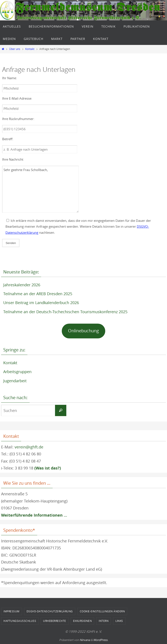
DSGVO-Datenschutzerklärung (50, 611)
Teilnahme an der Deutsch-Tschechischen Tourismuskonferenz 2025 (65, 312)
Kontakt (30, 49)
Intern (104, 621)
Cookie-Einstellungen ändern (102, 611)
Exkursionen (83, 621)
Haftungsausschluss (20, 621)
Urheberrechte (55, 621)
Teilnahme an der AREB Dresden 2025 (38, 294)
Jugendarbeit (15, 381)
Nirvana (85, 640)
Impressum (12, 611)
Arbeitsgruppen (17, 372)
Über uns (15, 49)
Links (119, 621)
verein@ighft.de (29, 447)
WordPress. (101, 640)
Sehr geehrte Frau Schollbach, (40, 189)
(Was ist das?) (48, 468)
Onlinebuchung (83, 331)
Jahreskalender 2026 (22, 285)
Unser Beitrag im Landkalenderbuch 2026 (41, 303)
